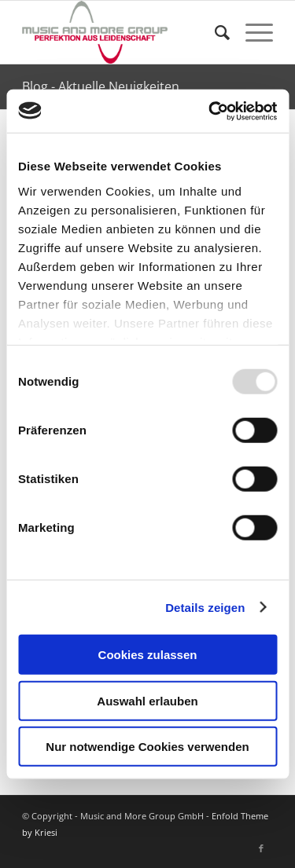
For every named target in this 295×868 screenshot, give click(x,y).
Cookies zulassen (148, 655)
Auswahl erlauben (147, 700)
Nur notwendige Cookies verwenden (147, 747)
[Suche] (214, 32)
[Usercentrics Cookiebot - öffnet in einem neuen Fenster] (210, 111)
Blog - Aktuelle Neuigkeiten (101, 86)
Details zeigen (205, 607)
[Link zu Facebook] (261, 848)
